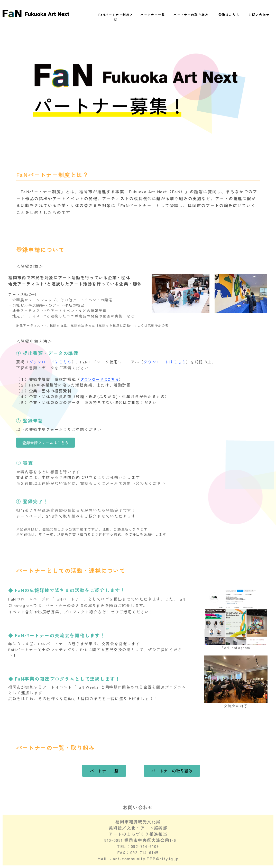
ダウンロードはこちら (50, 362)
